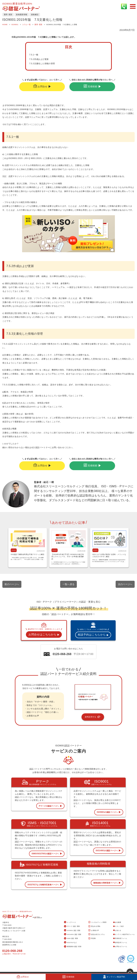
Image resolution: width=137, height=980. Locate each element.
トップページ (70, 922)
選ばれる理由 (94, 927)
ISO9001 (14, 550)
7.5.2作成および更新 (39, 59)
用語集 (92, 939)
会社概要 (117, 922)
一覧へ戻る (69, 584)
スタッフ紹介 (119, 926)
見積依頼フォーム (120, 938)
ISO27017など (70, 943)
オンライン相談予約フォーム (124, 934)
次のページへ (125, 584)
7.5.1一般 (34, 55)
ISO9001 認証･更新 (72, 930)
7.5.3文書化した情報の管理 (42, 64)
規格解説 (35, 15)
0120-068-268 (12, 951)
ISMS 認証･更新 (71, 939)
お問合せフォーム (120, 947)
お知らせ (117, 930)
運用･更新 (8, 15)
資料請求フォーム (120, 943)
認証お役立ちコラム (97, 934)
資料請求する (93, 717)
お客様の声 (94, 930)
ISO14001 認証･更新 (73, 934)
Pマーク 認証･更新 (72, 927)
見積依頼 (92, 86)
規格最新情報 (22, 15)
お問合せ (42, 86)
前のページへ (12, 584)
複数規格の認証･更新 (73, 947)
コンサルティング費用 (97, 922)
